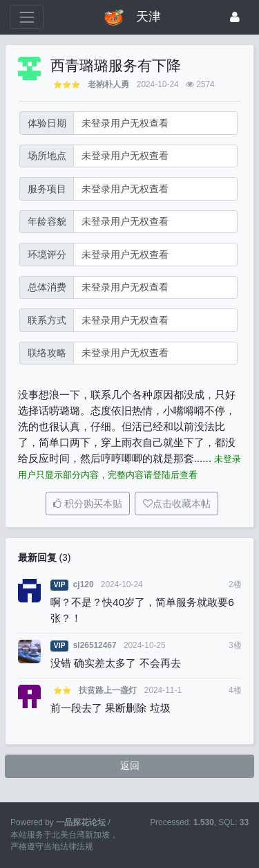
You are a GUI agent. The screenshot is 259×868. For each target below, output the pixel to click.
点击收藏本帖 (182, 504)
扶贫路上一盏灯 (108, 690)
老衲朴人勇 (108, 84)
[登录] (235, 17)
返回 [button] (130, 766)
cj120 (84, 584)
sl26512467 (95, 645)
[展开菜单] (27, 17)
